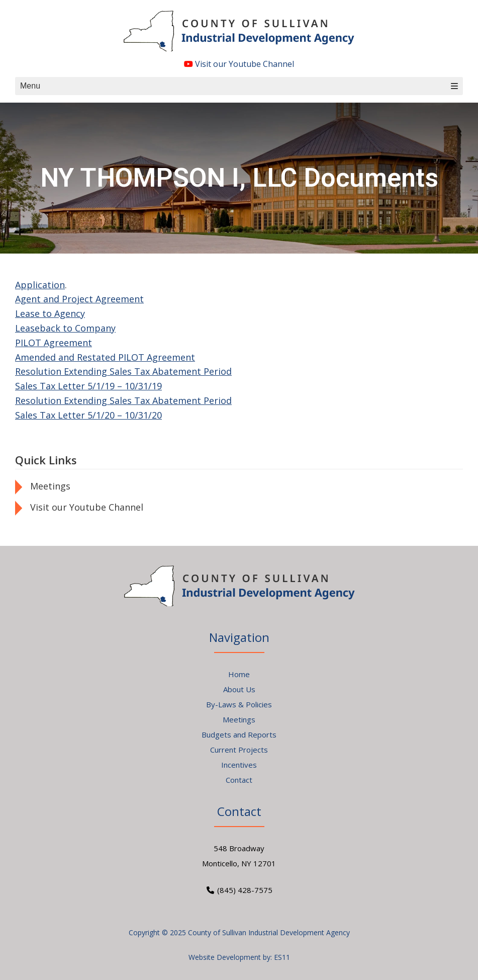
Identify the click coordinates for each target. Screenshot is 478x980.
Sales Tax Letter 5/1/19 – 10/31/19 (88, 386)
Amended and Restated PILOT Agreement (105, 357)
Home (239, 674)
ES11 (282, 957)
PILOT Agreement (54, 343)
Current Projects (239, 750)
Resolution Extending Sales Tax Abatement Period (123, 371)
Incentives (239, 765)
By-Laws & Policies (239, 704)
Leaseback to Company (65, 328)
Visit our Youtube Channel (239, 64)
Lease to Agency (50, 313)
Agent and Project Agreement (79, 299)
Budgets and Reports (239, 734)
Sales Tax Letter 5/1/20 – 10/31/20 (88, 415)
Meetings (50, 486)
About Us (239, 689)
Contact (239, 780)
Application (40, 285)
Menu (239, 86)
